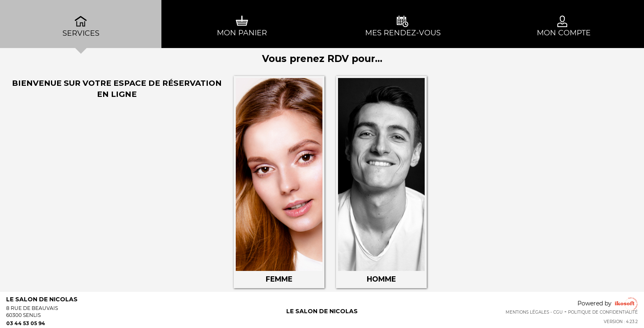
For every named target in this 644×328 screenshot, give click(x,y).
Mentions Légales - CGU (534, 312)
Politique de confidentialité (603, 312)
